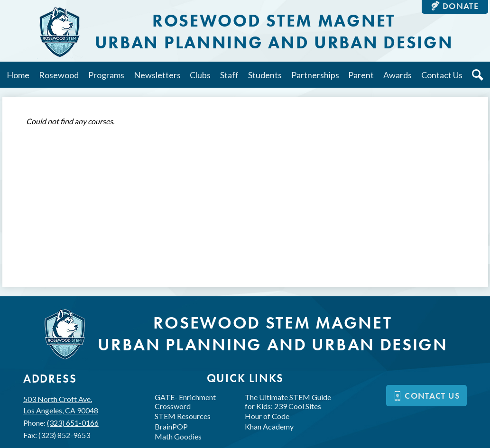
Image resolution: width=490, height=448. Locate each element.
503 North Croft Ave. (61, 405)
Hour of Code (267, 416)
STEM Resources (183, 416)
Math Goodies (178, 436)
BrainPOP (171, 426)
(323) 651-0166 (73, 423)
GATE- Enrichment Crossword (185, 402)
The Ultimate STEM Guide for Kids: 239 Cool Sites (288, 402)
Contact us (426, 396)
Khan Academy (269, 426)
